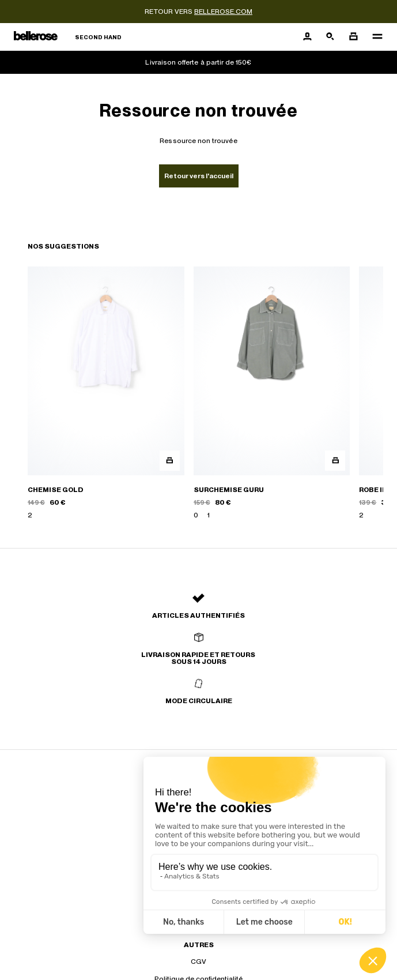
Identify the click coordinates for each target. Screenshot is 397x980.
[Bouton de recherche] (330, 37)
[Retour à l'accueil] (68, 37)
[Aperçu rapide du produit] (170, 461)
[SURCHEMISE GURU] (272, 393)
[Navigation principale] (374, 37)
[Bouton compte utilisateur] (307, 37)
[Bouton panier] (353, 37)
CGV (198, 962)
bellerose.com (223, 12)
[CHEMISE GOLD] (106, 393)
